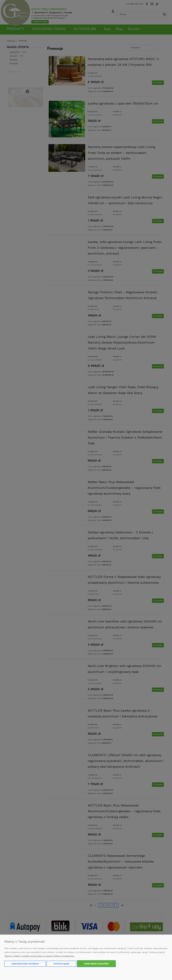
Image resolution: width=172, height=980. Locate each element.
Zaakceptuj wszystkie (96, 964)
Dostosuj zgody (61, 964)
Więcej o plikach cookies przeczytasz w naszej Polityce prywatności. (39, 956)
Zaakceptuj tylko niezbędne (25, 964)
